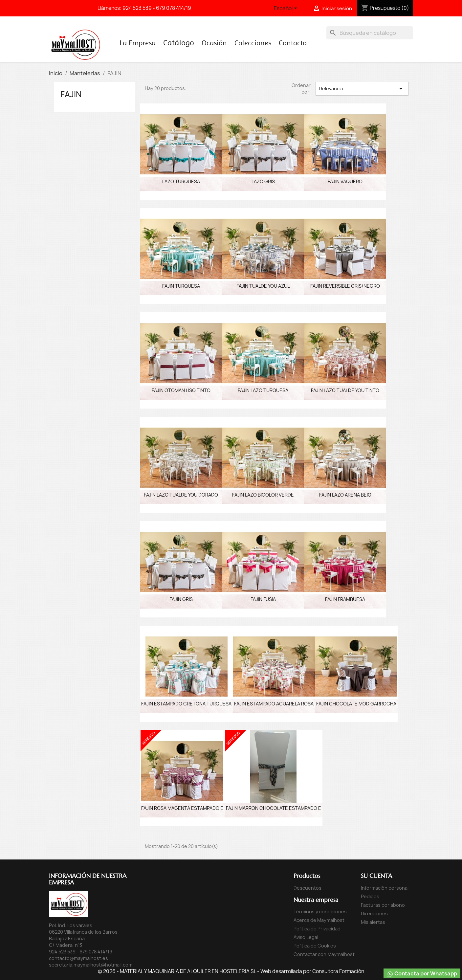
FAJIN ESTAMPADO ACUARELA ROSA (274, 704)
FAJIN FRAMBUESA (345, 599)
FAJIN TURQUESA (181, 286)
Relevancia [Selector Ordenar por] (362, 89)
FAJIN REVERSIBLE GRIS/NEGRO (345, 286)
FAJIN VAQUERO (345, 181)
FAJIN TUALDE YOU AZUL (263, 286)
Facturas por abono (383, 905)
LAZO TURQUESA (181, 181)
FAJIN (71, 94)
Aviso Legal (306, 937)
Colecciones (253, 43)
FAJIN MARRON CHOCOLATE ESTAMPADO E (274, 808)
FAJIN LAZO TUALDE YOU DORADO (181, 495)
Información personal (385, 888)
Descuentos (308, 888)
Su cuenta (376, 876)
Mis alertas (373, 922)
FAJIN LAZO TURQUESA (263, 390)
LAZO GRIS (263, 181)
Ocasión (214, 43)
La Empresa (138, 43)
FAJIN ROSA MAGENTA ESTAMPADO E (182, 808)
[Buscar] (370, 33)
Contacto (293, 43)
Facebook (61, 7)
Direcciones (374, 913)
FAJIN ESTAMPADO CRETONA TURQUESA (186, 704)
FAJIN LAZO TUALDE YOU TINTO (345, 390)
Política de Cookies (315, 946)
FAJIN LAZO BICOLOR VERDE (263, 495)
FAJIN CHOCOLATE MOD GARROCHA (356, 704)
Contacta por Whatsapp (422, 974)
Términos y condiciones (320, 912)
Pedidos (370, 896)
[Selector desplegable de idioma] (287, 9)
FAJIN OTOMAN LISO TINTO (181, 390)
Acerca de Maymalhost (319, 920)
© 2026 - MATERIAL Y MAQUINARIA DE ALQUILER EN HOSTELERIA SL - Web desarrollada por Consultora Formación (231, 971)
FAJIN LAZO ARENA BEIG (345, 495)
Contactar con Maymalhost (324, 954)
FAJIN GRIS (181, 599)
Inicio (179, 44)
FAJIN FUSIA (263, 599)
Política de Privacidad (317, 929)
